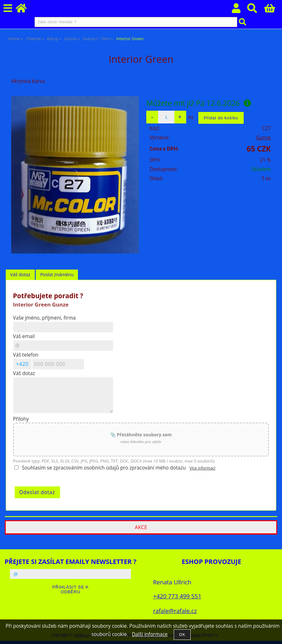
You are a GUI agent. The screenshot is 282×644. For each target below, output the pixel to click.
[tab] (20, 275)
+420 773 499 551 (177, 596)
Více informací (203, 468)
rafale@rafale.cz (175, 611)
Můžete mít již (198, 103)
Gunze (263, 138)
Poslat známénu (57, 274)
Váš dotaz (20, 274)
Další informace (150, 634)
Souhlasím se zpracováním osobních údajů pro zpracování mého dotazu (104, 468)
